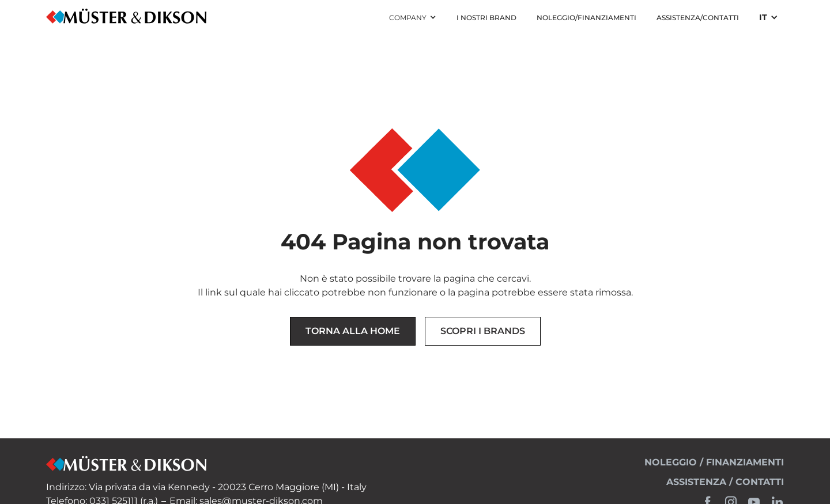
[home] (127, 18)
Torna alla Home (353, 331)
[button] (413, 18)
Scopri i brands (483, 331)
